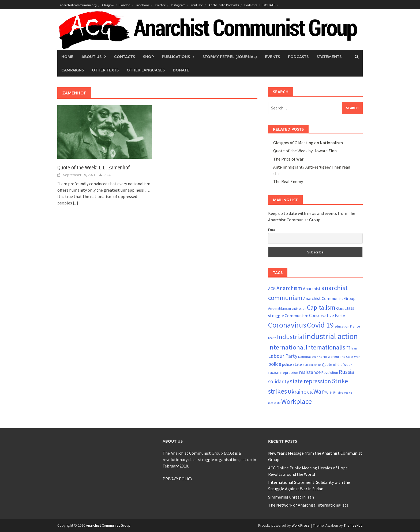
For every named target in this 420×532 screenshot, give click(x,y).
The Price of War (288, 159)
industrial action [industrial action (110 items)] (331, 336)
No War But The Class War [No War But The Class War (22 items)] (341, 357)
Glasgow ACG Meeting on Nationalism (308, 143)
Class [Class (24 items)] (340, 308)
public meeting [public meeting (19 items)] (312, 365)
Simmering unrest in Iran (291, 497)
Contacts (125, 56)
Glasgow (108, 5)
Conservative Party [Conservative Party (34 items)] (327, 316)
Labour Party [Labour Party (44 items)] (283, 356)
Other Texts (105, 70)
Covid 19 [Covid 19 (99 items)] (320, 325)
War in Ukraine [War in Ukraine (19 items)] (334, 393)
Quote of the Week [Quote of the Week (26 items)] (337, 364)
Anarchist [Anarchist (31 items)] (312, 288)
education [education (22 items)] (342, 326)
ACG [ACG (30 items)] (272, 289)
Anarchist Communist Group (108, 525)
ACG (108, 175)
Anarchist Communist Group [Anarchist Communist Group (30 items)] (329, 299)
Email (272, 230)
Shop (148, 56)
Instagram (178, 5)
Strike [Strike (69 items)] (340, 381)
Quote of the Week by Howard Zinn (305, 151)
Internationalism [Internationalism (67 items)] (328, 347)
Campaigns (73, 70)
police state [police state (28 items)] (292, 364)
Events (272, 56)
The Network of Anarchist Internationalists (308, 505)
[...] (76, 203)
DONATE (269, 5)
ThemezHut (353, 525)
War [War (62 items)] (318, 391)
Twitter (160, 5)
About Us (91, 56)
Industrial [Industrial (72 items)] (290, 337)
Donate (181, 70)
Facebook (143, 5)
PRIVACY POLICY (177, 479)
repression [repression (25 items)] (290, 373)
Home (67, 56)
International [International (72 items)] (286, 347)
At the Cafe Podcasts (224, 5)
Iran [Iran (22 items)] (354, 348)
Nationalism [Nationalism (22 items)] (307, 357)
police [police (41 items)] (275, 364)
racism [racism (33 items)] (274, 372)
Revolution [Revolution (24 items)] (330, 373)
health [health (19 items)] (272, 338)
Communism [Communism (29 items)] (297, 316)
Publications (176, 56)
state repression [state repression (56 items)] (310, 381)
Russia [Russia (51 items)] (346, 372)
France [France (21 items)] (355, 326)
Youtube (197, 5)
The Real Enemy (288, 181)
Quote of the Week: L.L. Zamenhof (93, 168)
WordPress (301, 525)
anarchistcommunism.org (78, 5)
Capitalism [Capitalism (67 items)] (321, 307)
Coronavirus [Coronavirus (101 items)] (287, 325)
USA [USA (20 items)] (310, 393)
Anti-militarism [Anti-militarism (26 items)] (280, 308)
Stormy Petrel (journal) (230, 56)
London (125, 5)
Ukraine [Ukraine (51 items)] (297, 392)
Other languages (146, 70)
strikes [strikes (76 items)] (277, 391)
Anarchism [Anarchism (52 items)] (289, 288)
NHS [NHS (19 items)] (319, 357)
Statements (329, 56)
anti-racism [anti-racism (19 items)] (299, 309)
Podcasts (251, 5)
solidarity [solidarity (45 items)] (279, 381)
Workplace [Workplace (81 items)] (297, 401)
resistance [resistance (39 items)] (310, 372)
